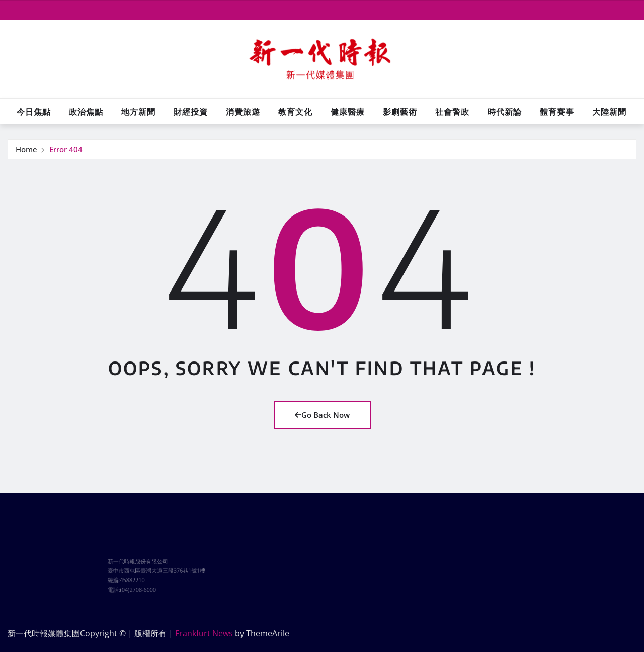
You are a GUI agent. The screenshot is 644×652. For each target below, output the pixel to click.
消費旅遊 (243, 112)
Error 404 (66, 150)
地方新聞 (138, 112)
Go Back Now (322, 415)
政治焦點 (86, 112)
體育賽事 (557, 112)
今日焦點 (34, 112)
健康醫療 (348, 112)
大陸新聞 (609, 112)
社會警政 (452, 112)
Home (26, 150)
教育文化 (295, 112)
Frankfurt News (204, 633)
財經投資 (191, 112)
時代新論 (505, 112)
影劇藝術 (400, 112)
